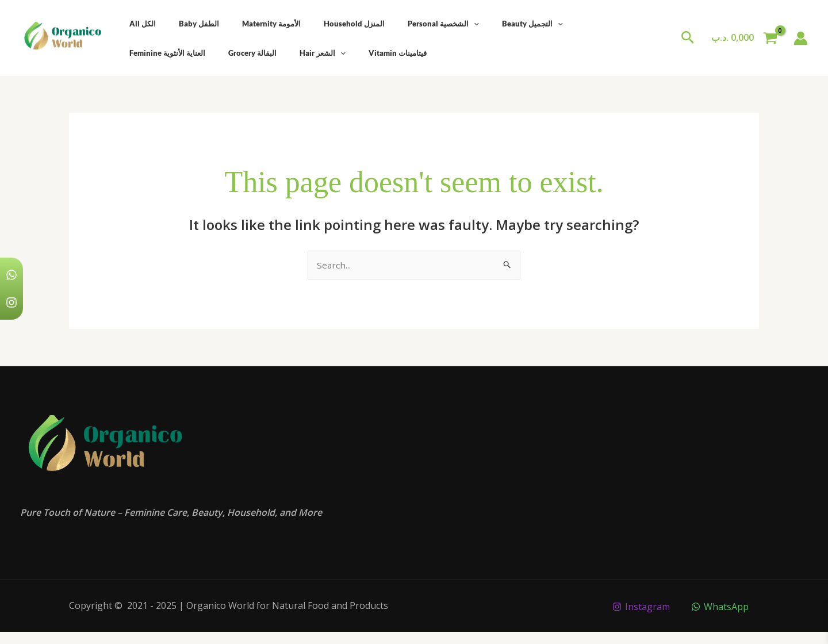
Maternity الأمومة (251, 24)
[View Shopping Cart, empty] (744, 38)
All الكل (139, 24)
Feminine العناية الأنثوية (572, 24)
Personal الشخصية (407, 24)
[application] (438, 24)
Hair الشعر (212, 53)
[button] (688, 38)
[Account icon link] (801, 38)
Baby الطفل (187, 24)
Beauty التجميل (488, 24)
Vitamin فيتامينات (279, 53)
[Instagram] (640, 607)
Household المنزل (326, 24)
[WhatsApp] (720, 607)
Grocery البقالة (149, 53)
